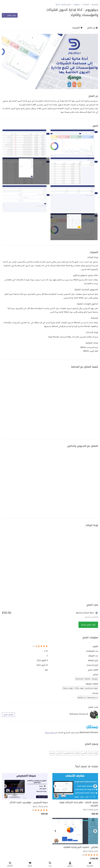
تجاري (59, 753)
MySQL (88, 679)
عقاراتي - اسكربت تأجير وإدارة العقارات (81, 847)
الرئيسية (95, 4)
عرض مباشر (12, 15)
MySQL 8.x (82, 698)
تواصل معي (8, 715)
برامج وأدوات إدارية (63, 4)
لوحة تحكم (93, 753)
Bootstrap (79, 679)
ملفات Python (68, 688)
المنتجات (86, 4)
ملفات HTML (79, 688)
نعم (46, 670)
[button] (74, 143)
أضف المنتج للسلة (88, 625)
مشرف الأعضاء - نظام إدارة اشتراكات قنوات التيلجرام (79, 804)
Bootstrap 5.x (93, 698)
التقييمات (77, 28)
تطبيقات (77, 4)
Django (95, 679)
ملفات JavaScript (92, 688)
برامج (52, 753)
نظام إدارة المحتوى (72, 753)
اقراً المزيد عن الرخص (91, 617)
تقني (84, 753)
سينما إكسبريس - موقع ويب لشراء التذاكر (29, 802)
